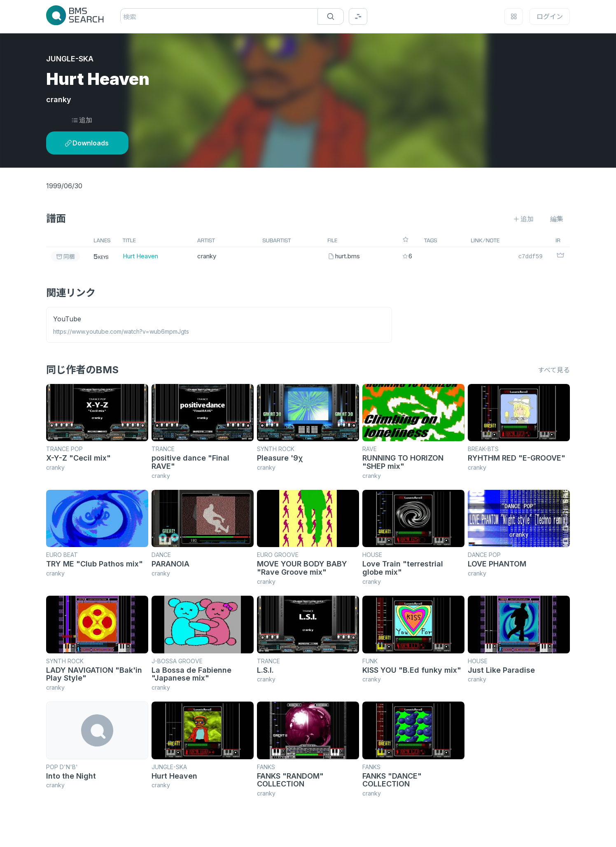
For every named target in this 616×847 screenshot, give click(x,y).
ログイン (550, 16)
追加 (82, 120)
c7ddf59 (531, 256)
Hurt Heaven (140, 256)
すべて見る (554, 370)
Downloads (87, 143)
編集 (557, 219)
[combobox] (124, 17)
